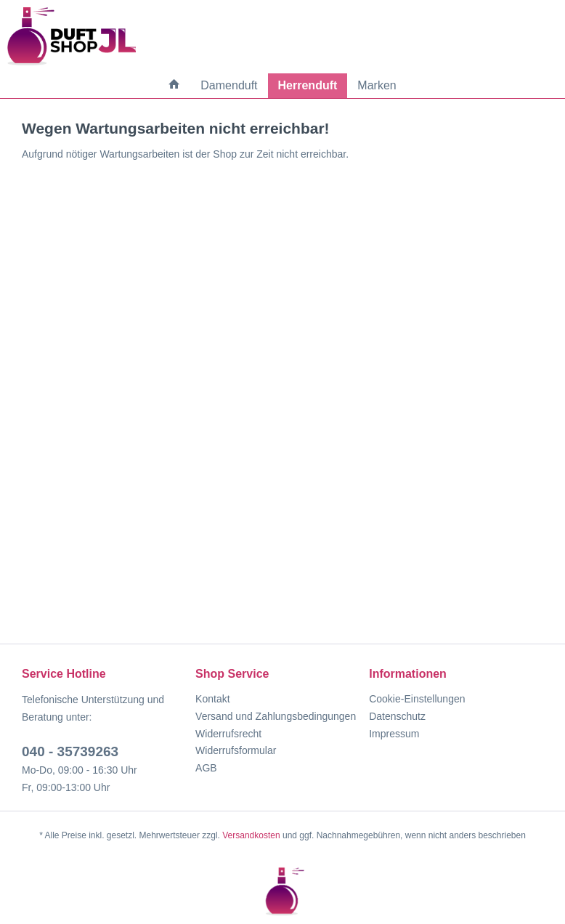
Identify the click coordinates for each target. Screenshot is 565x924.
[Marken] (377, 86)
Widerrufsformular (236, 750)
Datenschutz (397, 716)
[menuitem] (174, 85)
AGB (206, 768)
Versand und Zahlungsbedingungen (276, 716)
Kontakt (212, 699)
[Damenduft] (229, 86)
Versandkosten (251, 835)
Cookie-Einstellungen (417, 699)
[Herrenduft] (308, 86)
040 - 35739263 (70, 751)
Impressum (394, 734)
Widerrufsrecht (228, 734)
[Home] (174, 85)
